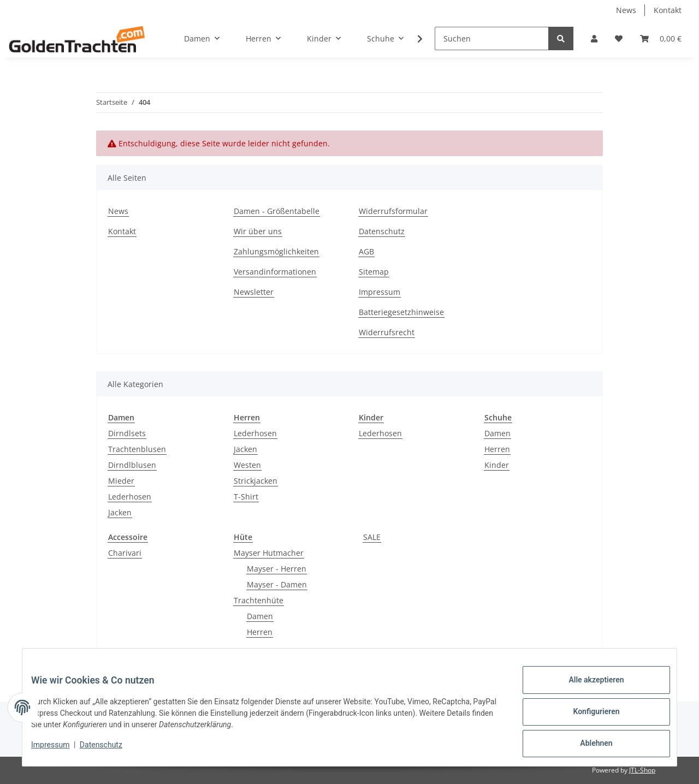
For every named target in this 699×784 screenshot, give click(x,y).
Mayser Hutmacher (269, 553)
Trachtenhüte (259, 600)
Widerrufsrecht (387, 332)
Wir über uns (258, 231)
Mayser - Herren (277, 569)
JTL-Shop (642, 770)
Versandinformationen (275, 272)
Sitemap (374, 272)
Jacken (120, 512)
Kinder (497, 465)
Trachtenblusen (137, 449)
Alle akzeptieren (587, 688)
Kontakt (668, 10)
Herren (497, 449)
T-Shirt (246, 497)
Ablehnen (587, 745)
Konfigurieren (587, 717)
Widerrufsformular (393, 211)
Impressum (380, 292)
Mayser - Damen (277, 584)
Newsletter (254, 292)
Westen (247, 465)
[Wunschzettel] (619, 38)
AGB (366, 251)
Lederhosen (130, 497)
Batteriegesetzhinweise (401, 312)
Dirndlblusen (132, 465)
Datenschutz (382, 231)
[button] (594, 38)
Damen (497, 433)
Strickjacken (256, 481)
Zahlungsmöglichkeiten (276, 251)
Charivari (125, 553)
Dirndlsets (127, 433)
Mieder (121, 481)
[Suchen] (492, 38)
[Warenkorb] (661, 38)
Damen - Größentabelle (277, 211)
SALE (372, 537)
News (626, 10)
